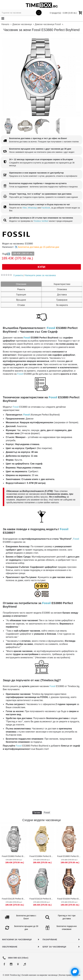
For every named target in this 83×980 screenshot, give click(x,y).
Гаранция (21, 295)
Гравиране (62, 300)
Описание (21, 284)
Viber (25, 208)
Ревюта (21, 289)
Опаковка (62, 289)
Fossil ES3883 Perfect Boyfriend (14, 856)
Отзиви (21, 305)
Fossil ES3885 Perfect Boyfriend (70, 856)
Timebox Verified (41, 221)
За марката (62, 305)
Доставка (62, 295)
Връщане (21, 300)
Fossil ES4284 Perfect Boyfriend (70, 899)
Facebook (46, 208)
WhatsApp (32, 208)
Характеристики (62, 284)
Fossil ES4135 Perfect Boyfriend (14, 899)
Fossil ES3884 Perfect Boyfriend (42, 856)
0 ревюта (18, 275)
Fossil (51, 328)
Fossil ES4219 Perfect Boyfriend (42, 899)
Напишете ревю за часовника (40, 275)
